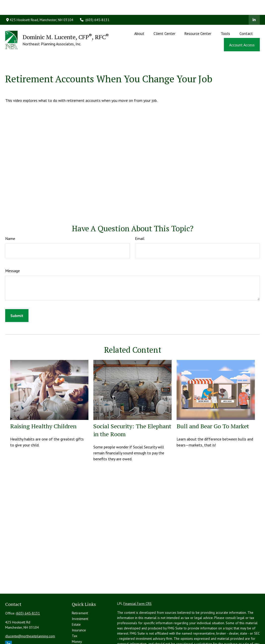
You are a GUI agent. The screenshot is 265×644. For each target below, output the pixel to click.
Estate (76, 602)
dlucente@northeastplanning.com (30, 614)
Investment (80, 596)
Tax (75, 614)
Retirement (80, 591)
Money (77, 619)
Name (10, 216)
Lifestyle (78, 625)
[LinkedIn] (254, 5)
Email (140, 216)
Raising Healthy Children (43, 404)
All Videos (79, 636)
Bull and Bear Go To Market (213, 404)
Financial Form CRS (137, 581)
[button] (139, 18)
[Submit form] (17, 293)
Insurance (79, 608)
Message (13, 248)
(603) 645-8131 (95, 5)
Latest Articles (82, 631)
